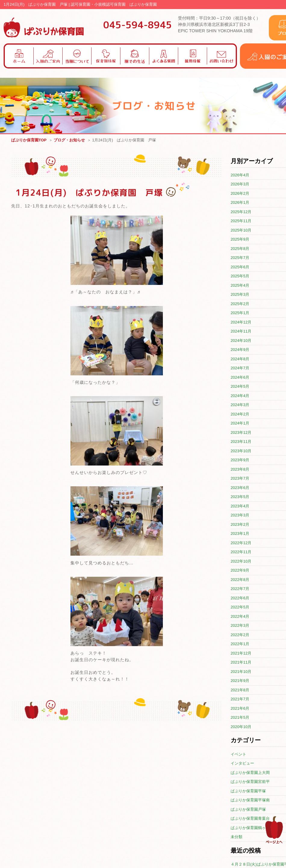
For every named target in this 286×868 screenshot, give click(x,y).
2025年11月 (241, 221)
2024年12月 (241, 322)
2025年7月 (240, 258)
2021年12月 (241, 653)
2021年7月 (240, 699)
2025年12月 (241, 212)
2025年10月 (241, 230)
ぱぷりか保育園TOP (29, 140)
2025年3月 (240, 295)
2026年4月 (240, 175)
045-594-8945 (138, 25)
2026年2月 (240, 194)
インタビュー (242, 764)
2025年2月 (240, 304)
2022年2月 (240, 635)
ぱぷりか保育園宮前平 (250, 782)
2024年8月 (240, 359)
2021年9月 (240, 681)
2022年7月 (240, 589)
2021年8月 (240, 690)
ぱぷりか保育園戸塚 (248, 810)
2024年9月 (240, 350)
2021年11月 (241, 663)
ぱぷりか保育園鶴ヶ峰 (250, 828)
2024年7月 (240, 368)
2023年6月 (240, 488)
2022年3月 (240, 626)
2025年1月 (240, 313)
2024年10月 (241, 341)
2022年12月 (241, 543)
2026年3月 (240, 184)
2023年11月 (241, 442)
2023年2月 (240, 525)
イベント (238, 754)
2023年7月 (240, 479)
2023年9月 (240, 460)
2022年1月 (240, 644)
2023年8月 (240, 470)
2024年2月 (240, 414)
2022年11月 (241, 552)
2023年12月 (241, 433)
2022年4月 (240, 617)
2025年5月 (240, 276)
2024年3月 (240, 405)
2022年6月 (240, 598)
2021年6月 (240, 709)
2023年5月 (240, 497)
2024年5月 (240, 387)
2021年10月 (241, 672)
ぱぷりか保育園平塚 (248, 791)
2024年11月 (241, 331)
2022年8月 (240, 580)
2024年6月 (240, 378)
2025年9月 (240, 240)
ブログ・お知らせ (69, 140)
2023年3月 (240, 515)
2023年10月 (241, 451)
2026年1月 (240, 203)
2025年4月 (240, 286)
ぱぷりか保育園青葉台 (250, 819)
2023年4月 (240, 506)
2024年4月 (240, 396)
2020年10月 (241, 727)
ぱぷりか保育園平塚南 (250, 800)
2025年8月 (240, 249)
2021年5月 (240, 718)
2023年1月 (240, 534)
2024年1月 (240, 423)
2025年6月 (240, 267)
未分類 (236, 837)
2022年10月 (241, 562)
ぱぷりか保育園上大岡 (250, 773)
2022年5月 (240, 607)
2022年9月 (240, 571)
